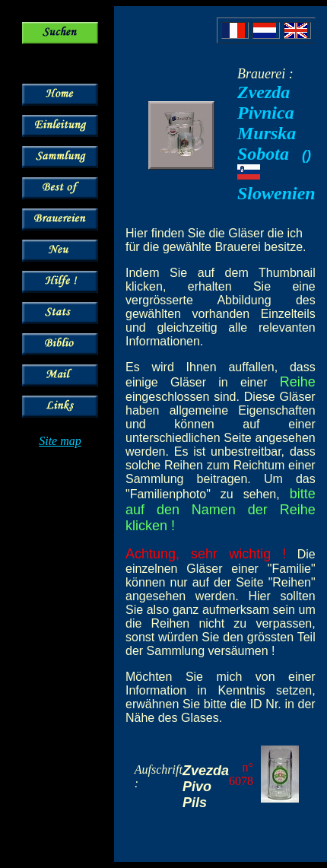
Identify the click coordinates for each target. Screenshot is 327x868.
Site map (60, 441)
